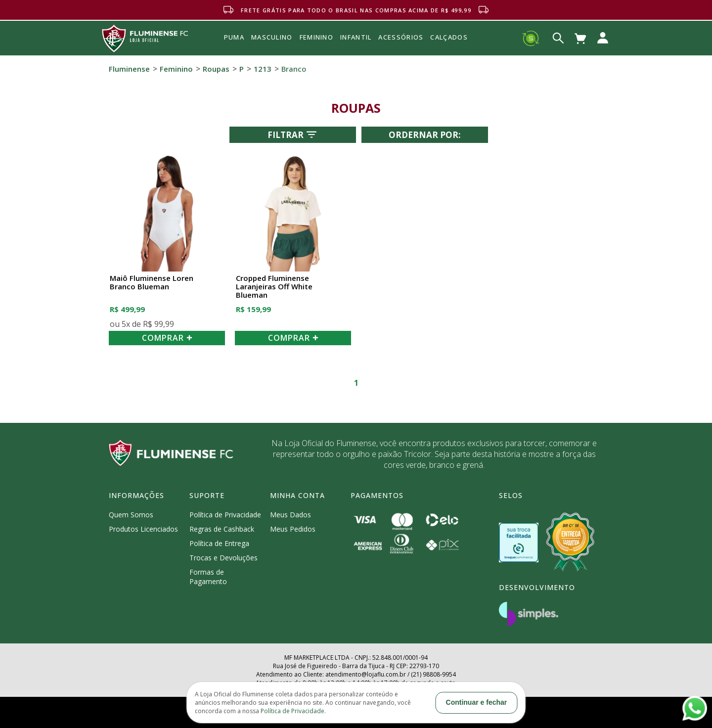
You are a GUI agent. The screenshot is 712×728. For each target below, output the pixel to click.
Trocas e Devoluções (223, 558)
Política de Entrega (219, 543)
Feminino (176, 69)
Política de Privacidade (225, 515)
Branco (294, 69)
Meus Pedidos (293, 529)
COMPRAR (167, 338)
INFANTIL (356, 37)
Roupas (216, 69)
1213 (263, 69)
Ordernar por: (425, 135)
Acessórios (401, 59)
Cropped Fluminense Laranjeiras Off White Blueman (274, 287)
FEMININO (316, 37)
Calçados (449, 37)
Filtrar (293, 135)
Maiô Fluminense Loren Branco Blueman (152, 283)
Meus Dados (290, 515)
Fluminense (129, 69)
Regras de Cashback (222, 529)
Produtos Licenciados (143, 529)
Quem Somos (131, 515)
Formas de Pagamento (208, 577)
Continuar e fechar (477, 702)
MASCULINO (272, 37)
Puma (234, 48)
